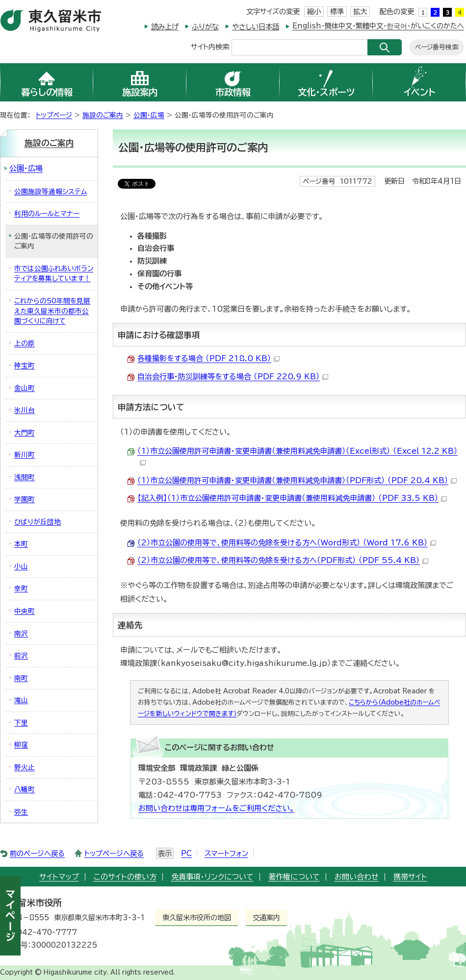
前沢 (21, 656)
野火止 (25, 767)
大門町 (25, 433)
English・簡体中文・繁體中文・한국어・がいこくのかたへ (378, 26)
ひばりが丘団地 (38, 522)
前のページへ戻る (37, 853)
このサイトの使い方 (125, 877)
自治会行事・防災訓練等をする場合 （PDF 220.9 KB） (233, 377)
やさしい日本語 (256, 27)
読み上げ (165, 27)
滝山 (21, 700)
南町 (21, 678)
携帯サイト (410, 877)
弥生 (21, 812)
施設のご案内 (103, 115)
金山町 (25, 388)
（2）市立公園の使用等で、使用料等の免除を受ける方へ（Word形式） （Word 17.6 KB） (287, 543)
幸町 (21, 588)
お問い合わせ (357, 877)
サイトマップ (59, 877)
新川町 (25, 455)
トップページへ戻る (114, 853)
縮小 (314, 12)
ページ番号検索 (437, 47)
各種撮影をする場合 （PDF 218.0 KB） (208, 358)
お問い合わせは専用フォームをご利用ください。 (216, 808)
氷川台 (25, 410)
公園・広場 (149, 115)
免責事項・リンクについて (212, 877)
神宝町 (25, 366)
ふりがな (205, 27)
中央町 (25, 611)
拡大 (360, 12)
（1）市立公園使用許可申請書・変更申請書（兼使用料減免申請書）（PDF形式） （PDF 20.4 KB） (297, 480)
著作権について (294, 877)
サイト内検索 (210, 46)
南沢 (21, 634)
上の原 (25, 343)
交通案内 (266, 918)
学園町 (25, 499)
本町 (21, 544)
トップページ (54, 115)
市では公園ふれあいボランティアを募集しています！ (54, 274)
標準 (337, 12)
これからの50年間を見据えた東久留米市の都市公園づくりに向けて (52, 311)
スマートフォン (226, 853)
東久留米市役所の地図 (197, 918)
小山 (21, 566)
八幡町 (25, 789)
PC (186, 853)
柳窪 (21, 745)
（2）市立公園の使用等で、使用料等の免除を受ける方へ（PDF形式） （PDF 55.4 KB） (283, 560)
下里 (21, 723)
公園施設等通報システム (51, 192)
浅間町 (25, 477)
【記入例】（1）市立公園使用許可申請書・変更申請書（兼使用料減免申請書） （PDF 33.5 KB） (292, 498)
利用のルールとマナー (47, 214)
